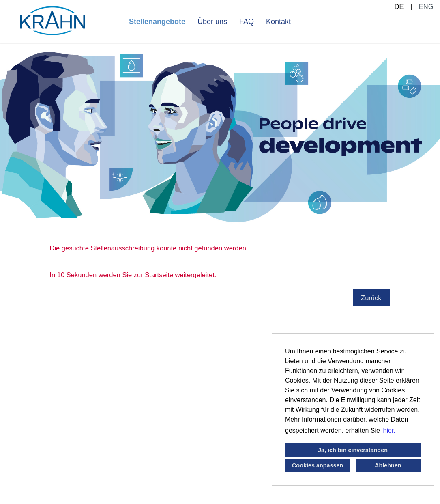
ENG (426, 6)
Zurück (371, 298)
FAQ (247, 22)
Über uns (212, 22)
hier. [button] (389, 430)
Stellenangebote (157, 22)
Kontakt (278, 22)
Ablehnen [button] (388, 465)
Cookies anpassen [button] (318, 465)
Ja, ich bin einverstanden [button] (353, 450)
